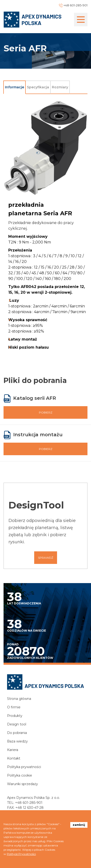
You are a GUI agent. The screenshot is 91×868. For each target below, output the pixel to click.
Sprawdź (46, 558)
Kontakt (14, 758)
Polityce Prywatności (21, 854)
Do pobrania (17, 733)
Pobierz (46, 412)
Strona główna (19, 699)
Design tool (17, 724)
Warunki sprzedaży (23, 784)
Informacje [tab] (14, 87)
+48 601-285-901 (29, 803)
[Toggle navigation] (81, 20)
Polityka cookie (20, 775)
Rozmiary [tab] (60, 87)
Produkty (15, 716)
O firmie (14, 707)
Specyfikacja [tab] (38, 87)
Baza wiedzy (17, 741)
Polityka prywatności (24, 767)
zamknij (79, 825)
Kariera (13, 750)
